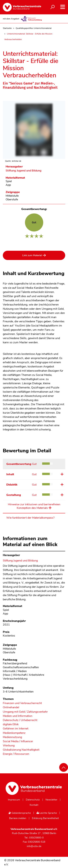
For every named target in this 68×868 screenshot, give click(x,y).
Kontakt (34, 805)
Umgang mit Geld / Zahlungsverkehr (25, 712)
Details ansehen (62, 474)
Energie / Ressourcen (16, 754)
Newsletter (51, 800)
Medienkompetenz (14, 733)
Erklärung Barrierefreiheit (45, 818)
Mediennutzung (12, 737)
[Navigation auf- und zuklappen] (63, 7)
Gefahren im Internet (16, 729)
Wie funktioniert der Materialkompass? (30, 518)
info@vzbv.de (34, 846)
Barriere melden (18, 818)
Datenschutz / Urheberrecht (20, 720)
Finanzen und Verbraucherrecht (22, 703)
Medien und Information (18, 716)
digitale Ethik (11, 724)
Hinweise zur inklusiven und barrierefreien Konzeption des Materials (34, 506)
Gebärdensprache (20, 813)
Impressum (14, 800)
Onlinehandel (11, 707)
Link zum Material (32, 255)
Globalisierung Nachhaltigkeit (21, 750)
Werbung (9, 746)
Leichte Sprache (47, 813)
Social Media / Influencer (18, 741)
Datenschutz (33, 800)
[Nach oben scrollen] (64, 767)
